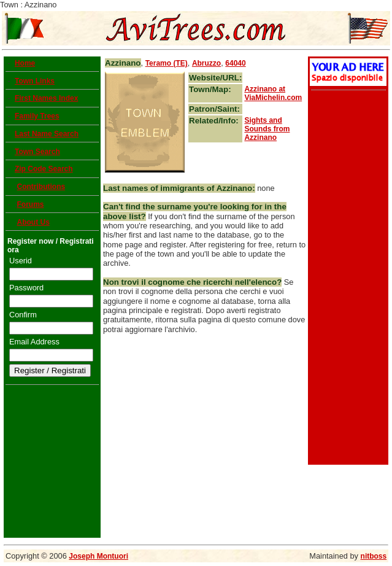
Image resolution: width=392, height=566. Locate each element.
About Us (33, 222)
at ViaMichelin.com (273, 93)
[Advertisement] (347, 279)
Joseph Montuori (98, 556)
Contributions (41, 187)
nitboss (374, 556)
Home (25, 63)
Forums (30, 204)
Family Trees (37, 116)
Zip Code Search (44, 169)
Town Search (37, 152)
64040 (235, 63)
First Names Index (46, 98)
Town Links (35, 81)
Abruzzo (206, 63)
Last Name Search (47, 134)
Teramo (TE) (167, 63)
